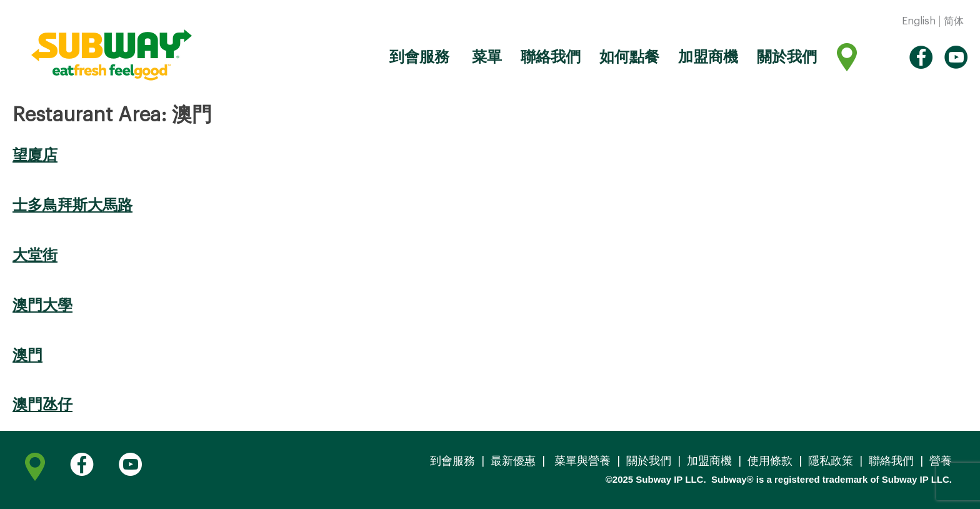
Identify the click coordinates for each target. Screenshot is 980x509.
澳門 (27, 355)
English (919, 21)
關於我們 (787, 57)
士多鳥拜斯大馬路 (72, 205)
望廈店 (35, 155)
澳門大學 (42, 305)
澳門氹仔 (42, 405)
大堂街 (35, 255)
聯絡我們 (551, 57)
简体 (954, 21)
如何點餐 (629, 57)
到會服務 (419, 57)
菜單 (485, 57)
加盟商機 (708, 57)
